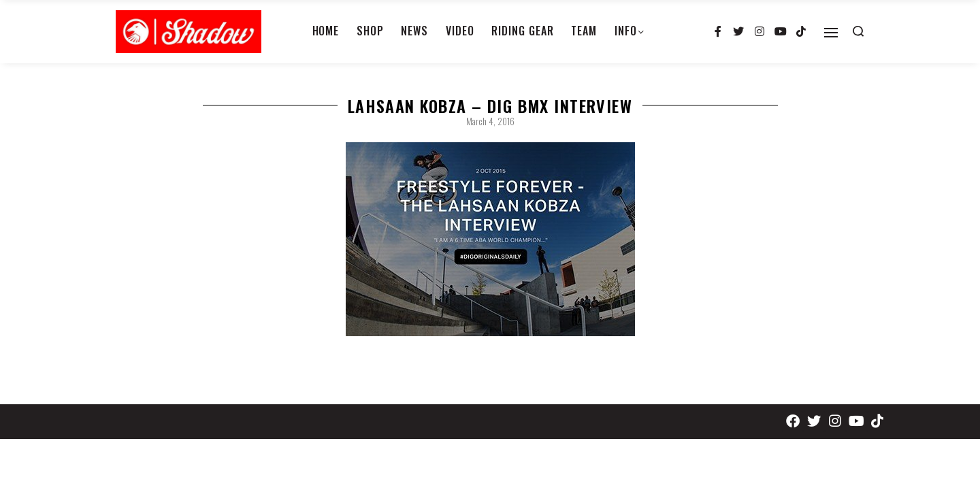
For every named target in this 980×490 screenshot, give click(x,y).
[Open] (831, 33)
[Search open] (858, 31)
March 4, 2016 (490, 121)
